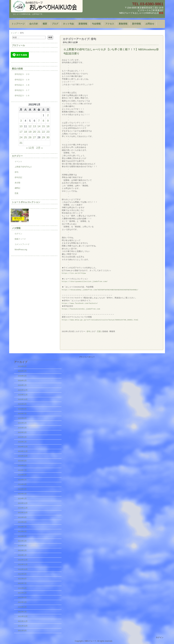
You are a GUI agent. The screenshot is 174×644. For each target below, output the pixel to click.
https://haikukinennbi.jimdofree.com (81, 309)
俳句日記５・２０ (22, 74)
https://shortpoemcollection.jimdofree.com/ (85, 282)
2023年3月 (22, 546)
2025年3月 (22, 432)
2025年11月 (23, 395)
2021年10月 (23, 626)
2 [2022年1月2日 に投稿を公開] (48, 115)
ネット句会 (68, 24)
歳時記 (17, 188)
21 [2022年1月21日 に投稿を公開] (39, 132)
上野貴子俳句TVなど (23, 167)
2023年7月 (22, 527)
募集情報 (123, 24)
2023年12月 (23, 503)
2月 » (39, 148)
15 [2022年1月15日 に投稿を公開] (43, 126)
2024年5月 (22, 480)
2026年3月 (22, 376)
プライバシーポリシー (87, 357)
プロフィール (18, 45)
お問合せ (150, 24)
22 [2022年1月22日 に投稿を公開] (43, 132)
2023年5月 (22, 536)
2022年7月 (22, 583)
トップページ (18, 24)
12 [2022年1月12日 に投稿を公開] (30, 126)
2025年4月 (22, 428)
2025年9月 (22, 404)
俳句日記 (18, 177)
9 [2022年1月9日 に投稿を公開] (48, 121)
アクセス (110, 24)
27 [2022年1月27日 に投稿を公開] (34, 137)
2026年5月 (22, 366)
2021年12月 (23, 616)
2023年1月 (22, 555)
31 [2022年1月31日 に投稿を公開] (21, 143)
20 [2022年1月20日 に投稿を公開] (34, 132)
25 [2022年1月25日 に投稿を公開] (25, 137)
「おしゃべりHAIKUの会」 (47, 6)
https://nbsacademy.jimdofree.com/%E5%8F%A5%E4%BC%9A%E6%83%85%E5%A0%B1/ (100, 290)
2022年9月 (22, 574)
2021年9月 (22, 631)
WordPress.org (21, 250)
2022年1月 (22, 612)
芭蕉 (17, 193)
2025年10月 (23, 399)
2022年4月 (22, 598)
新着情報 (83, 24)
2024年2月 (22, 494)
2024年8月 (22, 466)
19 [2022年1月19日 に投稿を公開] (30, 132)
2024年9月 (22, 461)
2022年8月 (22, 579)
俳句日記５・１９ (22, 80)
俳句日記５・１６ (22, 96)
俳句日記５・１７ (22, 90)
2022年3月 (22, 602)
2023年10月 (23, 513)
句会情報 (96, 24)
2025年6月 (22, 418)
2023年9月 (22, 517)
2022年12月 (23, 560)
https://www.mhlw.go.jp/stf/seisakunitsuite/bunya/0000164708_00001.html (100, 320)
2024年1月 (22, 499)
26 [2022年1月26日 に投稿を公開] (30, 137)
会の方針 (34, 24)
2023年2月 (22, 550)
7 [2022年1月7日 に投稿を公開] (39, 121)
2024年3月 (22, 489)
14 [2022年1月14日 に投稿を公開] (39, 126)
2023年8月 (22, 522)
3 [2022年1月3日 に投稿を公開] (21, 121)
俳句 (88, 331)
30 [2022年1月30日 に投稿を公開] (48, 137)
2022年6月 (22, 588)
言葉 (99, 331)
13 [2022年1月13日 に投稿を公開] (34, 126)
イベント (18, 162)
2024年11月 (23, 451)
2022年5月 (22, 593)
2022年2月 (22, 607)
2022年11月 (23, 564)
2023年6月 (22, 531)
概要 (45, 24)
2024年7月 (22, 470)
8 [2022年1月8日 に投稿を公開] (43, 121)
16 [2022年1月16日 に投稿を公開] (48, 126)
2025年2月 (22, 437)
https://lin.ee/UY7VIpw (74, 273)
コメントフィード (22, 244)
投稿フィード (20, 239)
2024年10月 (23, 456)
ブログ (55, 24)
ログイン (18, 234)
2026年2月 (22, 381)
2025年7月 (22, 414)
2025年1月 (22, 442)
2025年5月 (22, 423)
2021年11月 (23, 621)
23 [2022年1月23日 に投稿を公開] (48, 132)
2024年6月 (22, 475)
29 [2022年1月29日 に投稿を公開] (43, 137)
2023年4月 (22, 541)
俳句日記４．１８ (22, 85)
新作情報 (136, 24)
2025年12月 (23, 390)
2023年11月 (23, 508)
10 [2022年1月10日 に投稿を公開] (21, 126)
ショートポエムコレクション (26, 202)
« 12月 (30, 148)
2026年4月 (22, 371)
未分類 (17, 183)
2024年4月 (22, 484)
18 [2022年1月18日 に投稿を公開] (25, 132)
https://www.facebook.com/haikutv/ (80, 303)
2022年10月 (23, 569)
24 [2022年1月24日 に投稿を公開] (21, 137)
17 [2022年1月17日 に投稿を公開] (21, 132)
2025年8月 (22, 409)
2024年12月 (23, 447)
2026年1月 (22, 385)
